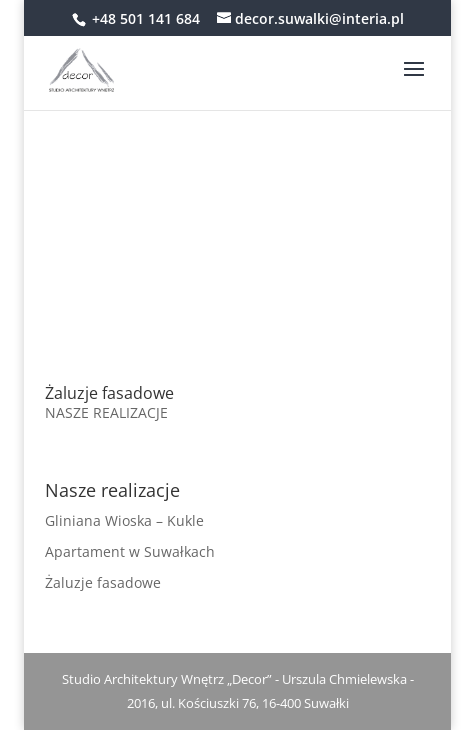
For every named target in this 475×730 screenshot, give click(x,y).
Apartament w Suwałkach (130, 551)
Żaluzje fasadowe (109, 393)
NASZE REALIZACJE (106, 412)
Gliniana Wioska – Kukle (124, 520)
